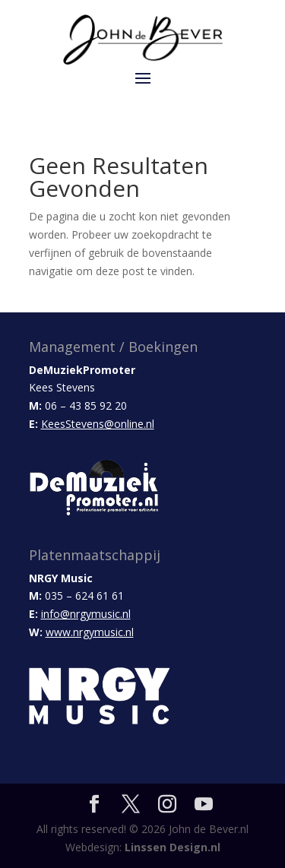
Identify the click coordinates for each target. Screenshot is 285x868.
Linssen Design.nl (173, 847)
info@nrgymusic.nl (86, 614)
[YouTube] (204, 805)
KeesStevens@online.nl (98, 424)
